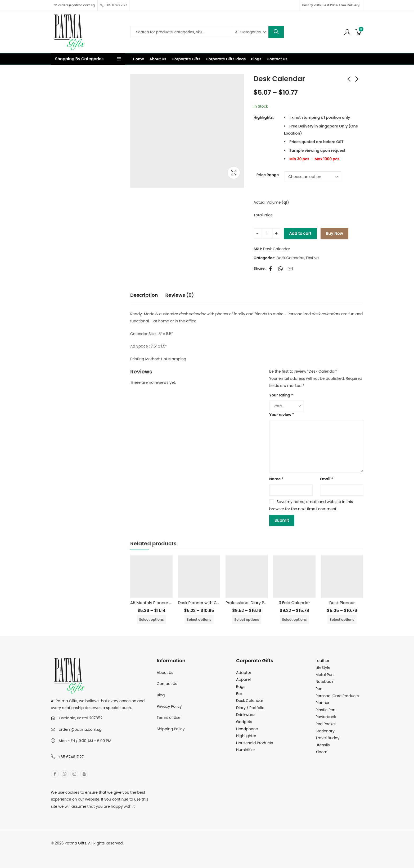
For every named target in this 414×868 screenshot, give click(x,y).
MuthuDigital (100, 850)
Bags (241, 687)
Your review (282, 415)
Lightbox (234, 173)
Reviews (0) (180, 295)
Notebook (324, 682)
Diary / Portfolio (250, 708)
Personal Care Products (337, 696)
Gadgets (244, 722)
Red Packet (326, 724)
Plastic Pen (325, 710)
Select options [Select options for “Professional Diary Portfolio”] (247, 620)
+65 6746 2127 (71, 757)
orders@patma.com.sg (80, 729)
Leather (322, 661)
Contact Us (167, 684)
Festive (312, 258)
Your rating (281, 395)
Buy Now (334, 233)
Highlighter (246, 736)
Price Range (268, 175)
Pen (319, 689)
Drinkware (245, 715)
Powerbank (326, 717)
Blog (161, 695)
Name (276, 479)
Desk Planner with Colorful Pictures (212, 603)
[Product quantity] (267, 234)
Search (276, 32)
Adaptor (244, 673)
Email (327, 479)
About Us (165, 673)
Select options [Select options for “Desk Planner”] (342, 620)
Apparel (243, 679)
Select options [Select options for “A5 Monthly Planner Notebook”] (151, 620)
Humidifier (246, 750)
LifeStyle (323, 668)
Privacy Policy (169, 706)
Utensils (323, 745)
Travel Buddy (327, 738)
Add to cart (300, 233)
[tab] (144, 296)
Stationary (325, 731)
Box (239, 694)
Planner (323, 703)
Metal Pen (325, 675)
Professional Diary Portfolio (252, 603)
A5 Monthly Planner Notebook (159, 603)
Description (144, 295)
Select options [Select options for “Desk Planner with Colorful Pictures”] (199, 620)
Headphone (247, 729)
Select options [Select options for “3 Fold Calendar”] (294, 620)
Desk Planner (342, 603)
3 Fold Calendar (294, 603)
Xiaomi (322, 752)
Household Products (255, 743)
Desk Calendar (290, 258)
